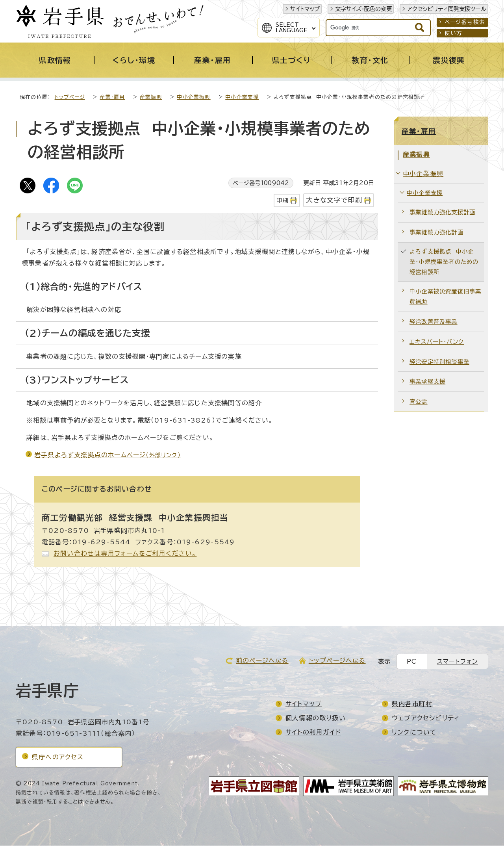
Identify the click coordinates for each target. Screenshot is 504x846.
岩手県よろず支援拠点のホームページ (107, 455)
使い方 (454, 33)
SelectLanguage (292, 28)
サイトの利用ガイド (313, 733)
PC (412, 662)
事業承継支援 (427, 382)
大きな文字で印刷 (334, 200)
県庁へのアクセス (58, 757)
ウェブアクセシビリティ (426, 718)
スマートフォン (458, 662)
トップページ (70, 97)
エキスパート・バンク (437, 342)
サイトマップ (305, 9)
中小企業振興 (194, 97)
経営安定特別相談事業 (439, 362)
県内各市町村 (412, 704)
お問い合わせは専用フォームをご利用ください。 (125, 554)
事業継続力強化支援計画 (442, 212)
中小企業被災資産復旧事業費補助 (445, 297)
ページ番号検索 (465, 22)
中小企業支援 (242, 97)
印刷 (282, 201)
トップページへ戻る (337, 661)
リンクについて (414, 733)
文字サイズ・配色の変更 (363, 9)
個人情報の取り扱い (316, 718)
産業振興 (151, 97)
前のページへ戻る (262, 661)
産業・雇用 (112, 97)
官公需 (419, 402)
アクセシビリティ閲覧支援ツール (447, 9)
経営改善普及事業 (434, 322)
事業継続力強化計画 (436, 233)
